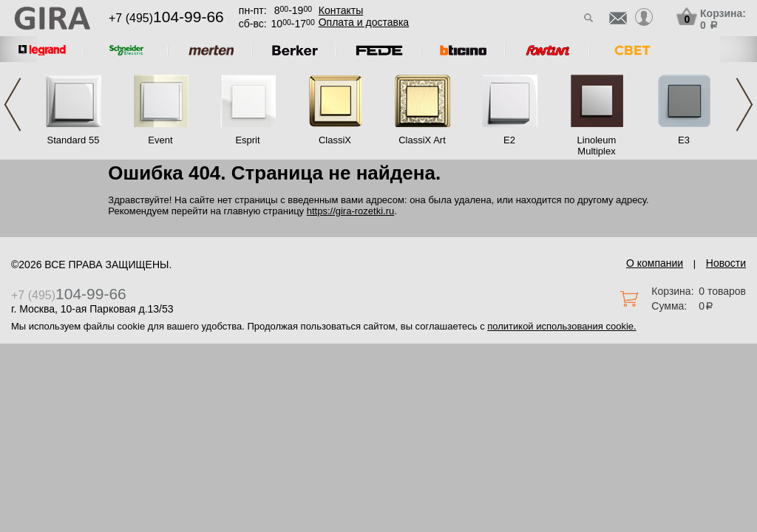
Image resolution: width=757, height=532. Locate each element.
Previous (13, 105)
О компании (655, 263)
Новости (726, 263)
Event (160, 140)
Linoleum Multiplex (597, 146)
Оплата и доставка (364, 22)
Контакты (341, 10)
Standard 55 (74, 140)
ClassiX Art (422, 140)
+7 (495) (166, 18)
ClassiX (335, 140)
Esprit (247, 140)
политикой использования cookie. (561, 326)
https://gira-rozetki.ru (351, 211)
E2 (509, 140)
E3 (684, 140)
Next (744, 105)
